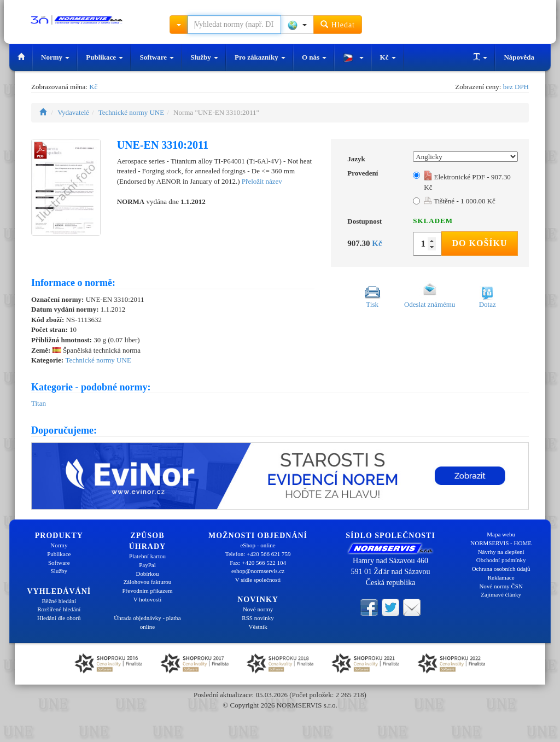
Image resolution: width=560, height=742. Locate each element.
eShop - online (258, 545)
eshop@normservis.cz (258, 571)
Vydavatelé (73, 112)
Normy (55, 57)
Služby (204, 57)
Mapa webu (501, 534)
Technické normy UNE (131, 112)
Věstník (258, 627)
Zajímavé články (501, 594)
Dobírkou (147, 574)
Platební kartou (147, 556)
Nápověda (519, 57)
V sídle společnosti (258, 580)
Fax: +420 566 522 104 (258, 563)
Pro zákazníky (260, 57)
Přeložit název (262, 181)
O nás (314, 57)
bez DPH (516, 87)
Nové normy (258, 609)
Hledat (338, 24)
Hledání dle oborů (59, 618)
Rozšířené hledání (59, 609)
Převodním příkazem (148, 591)
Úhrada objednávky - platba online (147, 622)
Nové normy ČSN (501, 586)
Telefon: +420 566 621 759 (258, 554)
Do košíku (479, 243)
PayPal (147, 565)
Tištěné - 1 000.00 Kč (460, 201)
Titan (39, 403)
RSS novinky (258, 618)
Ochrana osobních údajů (501, 569)
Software (157, 57)
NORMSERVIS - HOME (501, 543)
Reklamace (501, 577)
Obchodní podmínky (501, 560)
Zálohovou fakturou (148, 582)
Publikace (104, 57)
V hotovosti (147, 599)
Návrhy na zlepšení (501, 552)
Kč (388, 57)
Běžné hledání (59, 601)
